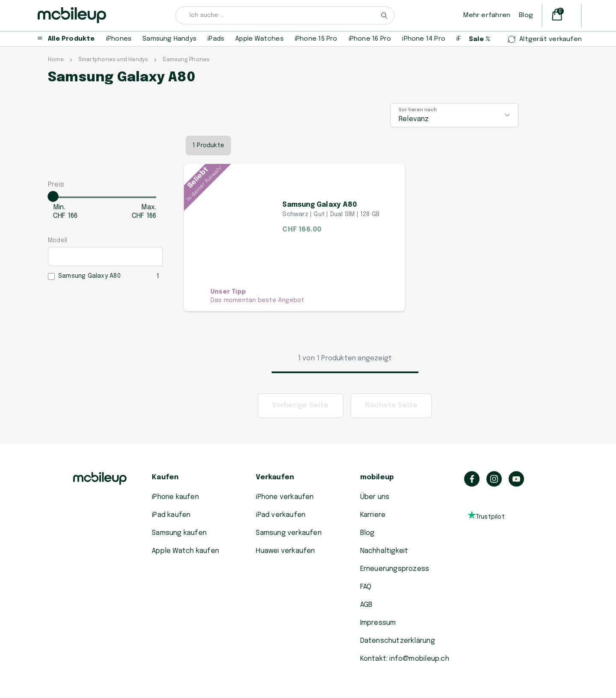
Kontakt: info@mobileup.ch (405, 659)
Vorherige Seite (301, 405)
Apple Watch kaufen (185, 551)
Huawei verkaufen (285, 551)
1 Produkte (208, 146)
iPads (216, 39)
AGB (366, 605)
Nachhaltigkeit (384, 551)
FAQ (366, 587)
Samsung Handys (169, 39)
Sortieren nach (418, 110)
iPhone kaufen (175, 497)
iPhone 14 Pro (424, 39)
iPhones (119, 39)
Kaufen (165, 477)
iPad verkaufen (281, 515)
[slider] (53, 197)
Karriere (373, 515)
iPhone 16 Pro (370, 39)
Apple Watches (259, 39)
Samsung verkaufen (289, 533)
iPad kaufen (171, 515)
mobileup (377, 477)
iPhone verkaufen (285, 497)
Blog (526, 15)
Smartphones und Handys (113, 60)
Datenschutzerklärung (398, 641)
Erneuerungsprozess (395, 569)
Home (56, 60)
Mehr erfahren (487, 15)
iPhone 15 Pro (316, 39)
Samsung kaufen (179, 533)
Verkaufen (275, 477)
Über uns (375, 497)
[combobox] (285, 15)
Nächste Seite (391, 405)
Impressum (378, 623)
